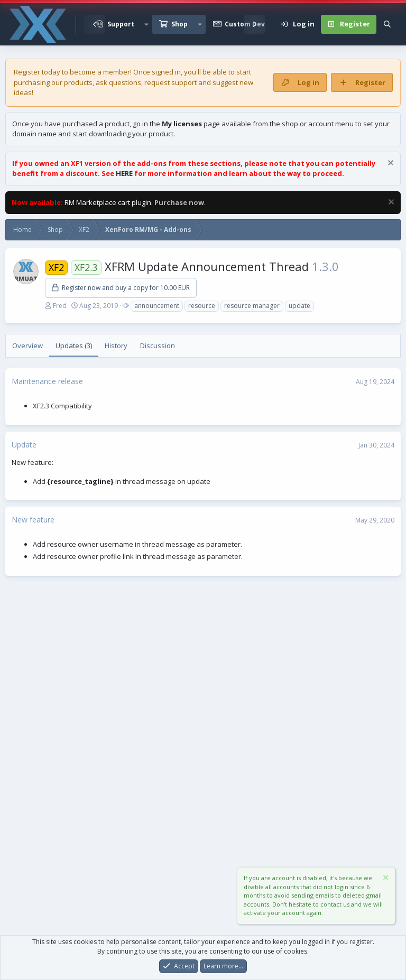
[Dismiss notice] (389, 164)
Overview (27, 346)
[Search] (387, 24)
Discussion (158, 346)
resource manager (252, 306)
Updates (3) (74, 346)
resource (202, 306)
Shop (179, 24)
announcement (157, 306)
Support (121, 24)
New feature (33, 520)
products (78, 82)
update (299, 306)
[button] (146, 24)
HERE (124, 173)
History (116, 346)
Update (24, 445)
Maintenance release (47, 381)
